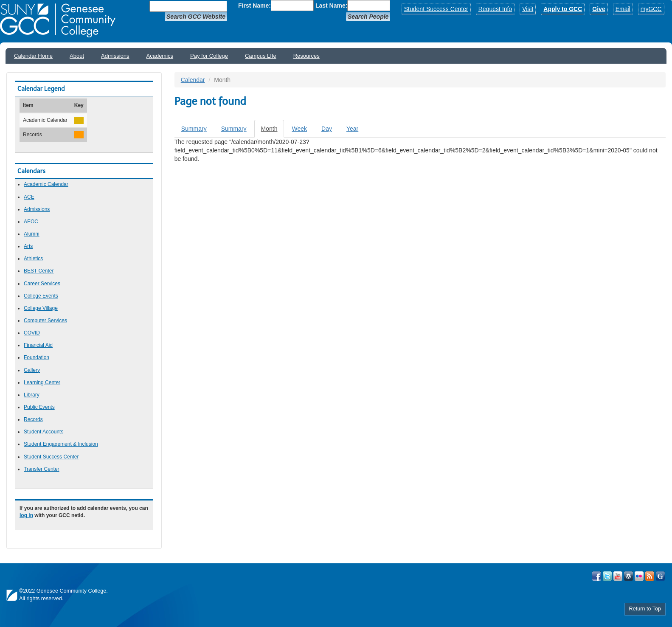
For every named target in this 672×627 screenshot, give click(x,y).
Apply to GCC (563, 9)
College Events (41, 296)
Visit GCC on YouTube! (618, 576)
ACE (29, 197)
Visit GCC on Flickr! (639, 576)
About (77, 56)
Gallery (32, 370)
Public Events (39, 407)
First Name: (254, 6)
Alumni (32, 234)
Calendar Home (33, 56)
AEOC (31, 222)
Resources (306, 56)
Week (299, 129)
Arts (28, 246)
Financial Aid (38, 345)
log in (26, 515)
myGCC (651, 9)
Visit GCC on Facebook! (597, 576)
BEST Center (39, 271)
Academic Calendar (46, 184)
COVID (32, 333)
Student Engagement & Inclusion (61, 444)
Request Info (495, 9)
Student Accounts (44, 432)
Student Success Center (436, 9)
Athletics (33, 259)
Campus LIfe (261, 56)
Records (33, 419)
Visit (528, 9)
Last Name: (331, 6)
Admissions (115, 56)
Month (273, 131)
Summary (194, 129)
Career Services (42, 284)
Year (352, 129)
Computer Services (45, 321)
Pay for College (209, 56)
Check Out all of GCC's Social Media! (660, 576)
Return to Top (645, 609)
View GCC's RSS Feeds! (650, 576)
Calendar (193, 80)
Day (327, 129)
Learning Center (42, 382)
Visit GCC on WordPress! (628, 576)
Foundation (37, 357)
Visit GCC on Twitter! (607, 576)
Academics (160, 56)
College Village (41, 308)
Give (599, 9)
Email (623, 9)
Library (32, 395)
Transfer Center (42, 469)
